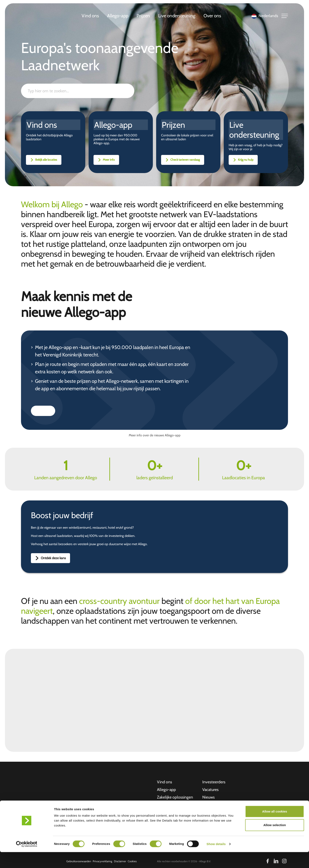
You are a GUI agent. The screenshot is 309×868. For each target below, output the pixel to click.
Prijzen (144, 16)
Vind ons (91, 16)
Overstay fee (213, 805)
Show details (216, 860)
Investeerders (214, 781)
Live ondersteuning (177, 16)
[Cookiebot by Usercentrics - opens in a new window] (27, 860)
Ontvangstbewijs (217, 813)
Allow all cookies (275, 827)
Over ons (213, 16)
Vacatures (211, 789)
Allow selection (274, 841)
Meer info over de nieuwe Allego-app (155, 435)
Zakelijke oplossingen (175, 797)
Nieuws (209, 797)
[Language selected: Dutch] (264, 17)
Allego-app (118, 16)
